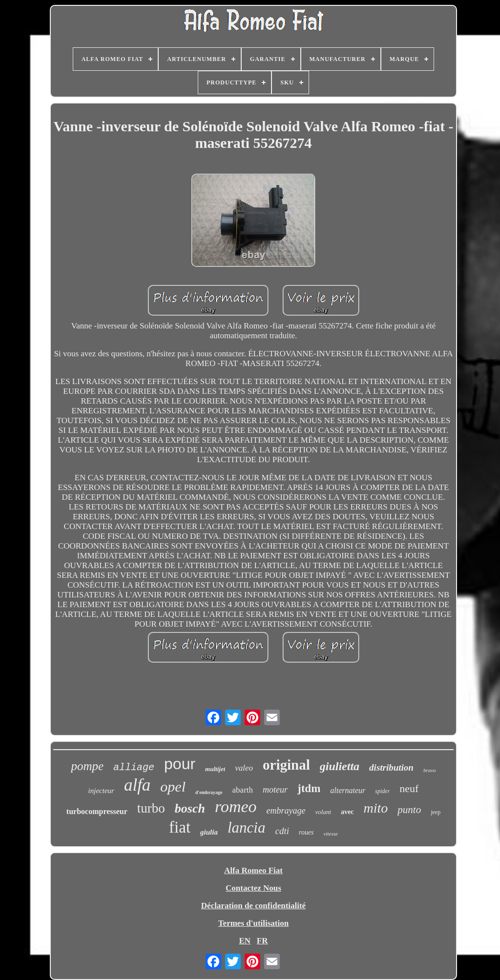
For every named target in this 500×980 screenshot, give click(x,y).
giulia (209, 832)
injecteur (101, 791)
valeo (244, 768)
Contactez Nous (253, 888)
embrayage (286, 811)
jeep (436, 812)
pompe (87, 766)
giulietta (340, 766)
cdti (282, 831)
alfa (137, 785)
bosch (190, 808)
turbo (151, 808)
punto (409, 810)
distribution (391, 767)
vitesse (331, 834)
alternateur (348, 790)
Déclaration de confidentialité (253, 906)
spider (382, 791)
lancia (247, 827)
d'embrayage (209, 792)
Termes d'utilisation (253, 923)
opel (173, 786)
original (286, 765)
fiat (180, 827)
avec (347, 812)
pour (180, 764)
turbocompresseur (97, 811)
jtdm (309, 788)
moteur (275, 790)
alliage (134, 767)
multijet (215, 769)
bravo (430, 770)
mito (376, 808)
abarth (243, 790)
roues (306, 832)
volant (323, 812)
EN (245, 941)
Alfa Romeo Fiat (253, 870)
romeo (236, 806)
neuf (409, 788)
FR (262, 941)
